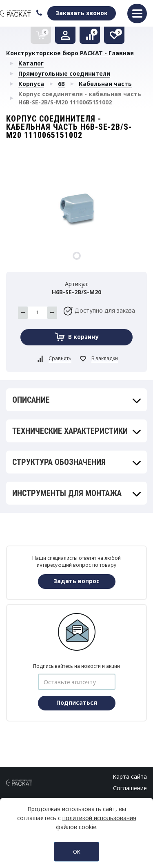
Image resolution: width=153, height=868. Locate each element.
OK (77, 852)
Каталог (31, 63)
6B (61, 84)
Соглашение (130, 788)
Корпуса (31, 84)
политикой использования (99, 818)
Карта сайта (130, 777)
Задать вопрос (76, 581)
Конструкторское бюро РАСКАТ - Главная (70, 53)
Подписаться (77, 702)
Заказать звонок (82, 13)
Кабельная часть (105, 84)
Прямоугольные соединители (64, 73)
